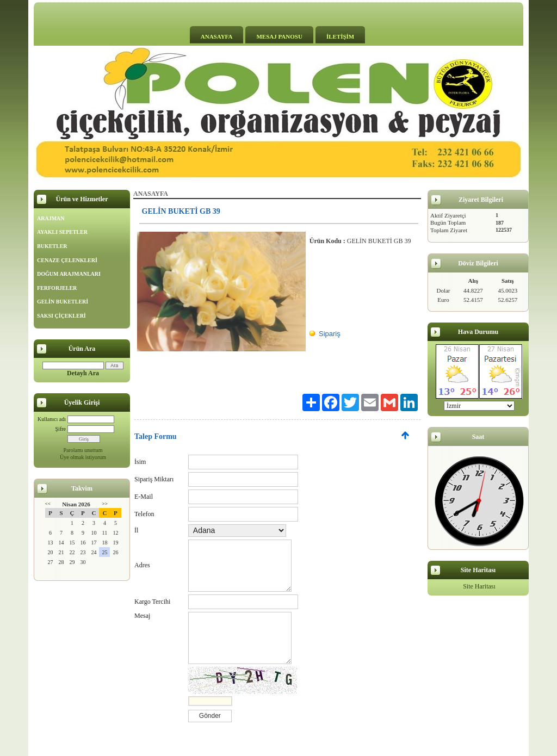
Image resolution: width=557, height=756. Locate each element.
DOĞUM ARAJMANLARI (69, 274)
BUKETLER (52, 246)
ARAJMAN (51, 218)
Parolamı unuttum (83, 450)
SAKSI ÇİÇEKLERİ (61, 316)
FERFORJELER (57, 288)
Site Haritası (479, 586)
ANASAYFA (217, 36)
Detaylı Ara (83, 373)
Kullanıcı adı (52, 419)
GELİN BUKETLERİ (63, 302)
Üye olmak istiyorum (83, 457)
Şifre (61, 429)
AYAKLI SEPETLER (62, 232)
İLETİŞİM (340, 36)
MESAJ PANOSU (279, 36)
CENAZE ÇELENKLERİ (67, 260)
